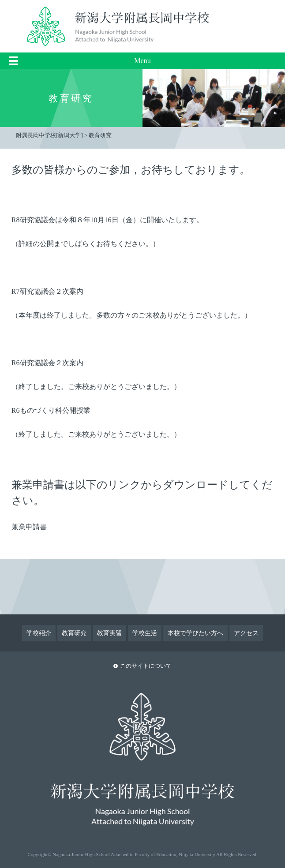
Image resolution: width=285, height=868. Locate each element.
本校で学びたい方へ (195, 633)
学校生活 (145, 633)
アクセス (246, 633)
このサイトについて (146, 666)
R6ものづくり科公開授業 (51, 410)
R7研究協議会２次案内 (47, 291)
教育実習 (109, 633)
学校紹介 (39, 633)
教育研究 (74, 633)
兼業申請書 (29, 527)
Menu (142, 61)
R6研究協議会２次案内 (47, 363)
